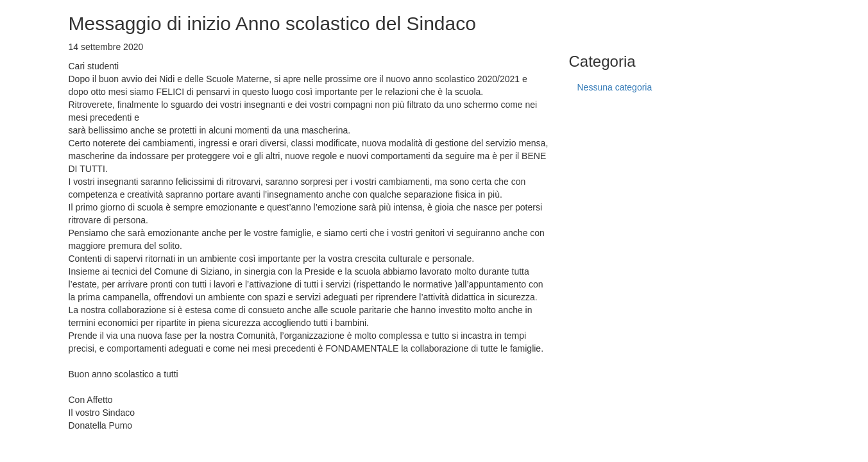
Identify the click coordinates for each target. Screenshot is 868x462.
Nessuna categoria (615, 87)
